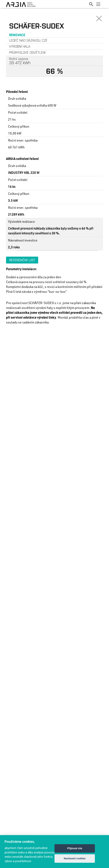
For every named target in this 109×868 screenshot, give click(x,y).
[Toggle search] (91, 4)
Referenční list (22, 260)
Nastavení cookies (75, 858)
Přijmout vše (75, 848)
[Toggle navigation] (98, 4)
